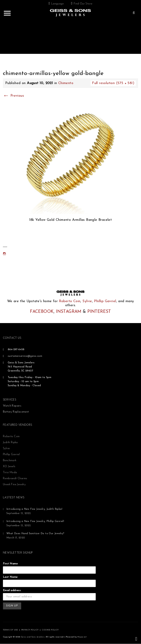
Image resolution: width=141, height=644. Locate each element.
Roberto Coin (70, 301)
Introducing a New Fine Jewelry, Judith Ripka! (34, 509)
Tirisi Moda (10, 472)
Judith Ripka (10, 442)
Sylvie (87, 301)
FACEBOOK (42, 312)
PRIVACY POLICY (30, 630)
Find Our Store (83, 4)
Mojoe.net (82, 637)
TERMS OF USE (10, 630)
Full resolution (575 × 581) (113, 83)
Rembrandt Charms (15, 478)
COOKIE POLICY (50, 630)
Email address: (12, 590)
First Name (10, 564)
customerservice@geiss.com (25, 356)
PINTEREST (99, 312)
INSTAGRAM (69, 312)
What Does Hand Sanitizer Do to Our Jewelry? (35, 534)
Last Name (10, 577)
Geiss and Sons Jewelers (33, 637)
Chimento (66, 83)
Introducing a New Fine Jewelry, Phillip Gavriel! (35, 521)
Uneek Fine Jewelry (14, 485)
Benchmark (10, 460)
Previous (13, 96)
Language (57, 4)
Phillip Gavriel (105, 301)
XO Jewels (9, 466)
